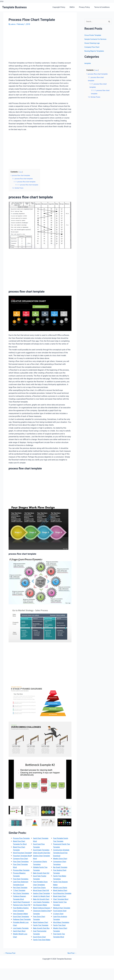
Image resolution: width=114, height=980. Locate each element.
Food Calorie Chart (60, 916)
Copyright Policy (62, 7)
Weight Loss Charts (61, 888)
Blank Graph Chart (60, 899)
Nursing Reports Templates (95, 51)
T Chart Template (20, 896)
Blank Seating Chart (61, 890)
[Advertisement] (27, 44)
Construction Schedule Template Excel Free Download (62, 853)
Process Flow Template (22, 838)
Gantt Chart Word (20, 945)
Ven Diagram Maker (41, 911)
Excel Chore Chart (40, 945)
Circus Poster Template (94, 36)
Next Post (72, 965)
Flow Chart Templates (22, 867)
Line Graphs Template (22, 943)
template (88, 64)
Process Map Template (22, 876)
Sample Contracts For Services (96, 39)
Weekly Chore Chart (61, 859)
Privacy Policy (86, 7)
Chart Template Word (61, 902)
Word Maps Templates (62, 928)
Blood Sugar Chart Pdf (42, 893)
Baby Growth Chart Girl (42, 876)
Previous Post (10, 965)
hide (21, 172)
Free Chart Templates (21, 885)
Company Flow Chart (21, 864)
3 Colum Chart (59, 919)
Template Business (14, 7)
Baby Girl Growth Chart (42, 905)
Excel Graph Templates (42, 850)
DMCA (74, 7)
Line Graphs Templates (42, 908)
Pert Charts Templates (22, 899)
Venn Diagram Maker (21, 925)
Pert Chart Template (21, 893)
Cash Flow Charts (40, 890)
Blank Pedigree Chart (41, 931)
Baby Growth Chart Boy (42, 937)
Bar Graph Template (61, 867)
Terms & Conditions (102, 7)
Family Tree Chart (60, 931)
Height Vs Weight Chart (42, 902)
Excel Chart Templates (22, 928)
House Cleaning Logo (93, 43)
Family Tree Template (41, 934)
